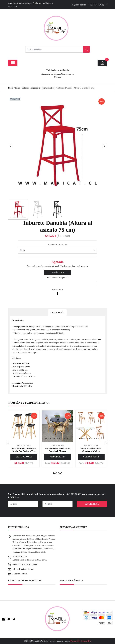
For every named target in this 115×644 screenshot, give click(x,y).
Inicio (11, 88)
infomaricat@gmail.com (23, 569)
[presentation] (10, 146)
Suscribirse (92, 504)
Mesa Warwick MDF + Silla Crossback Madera (57, 450)
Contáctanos (57, 272)
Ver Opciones (24, 457)
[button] (99, 5)
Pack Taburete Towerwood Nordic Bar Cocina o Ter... (24, 450)
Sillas (18, 88)
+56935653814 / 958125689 (25, 564)
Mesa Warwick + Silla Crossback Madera (91, 450)
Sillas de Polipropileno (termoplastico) (38, 88)
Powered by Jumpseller (80, 641)
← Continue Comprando (57, 277)
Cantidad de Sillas (57, 245)
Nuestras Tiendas (20, 574)
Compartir (57, 290)
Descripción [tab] (57, 312)
